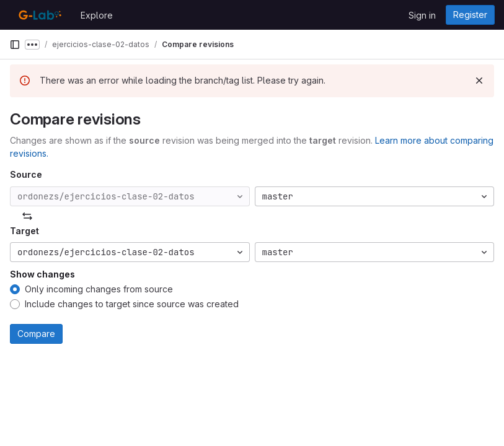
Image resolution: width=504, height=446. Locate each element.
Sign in (422, 15)
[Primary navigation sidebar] (15, 45)
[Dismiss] (479, 81)
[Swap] (27, 216)
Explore (97, 15)
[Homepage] (39, 15)
